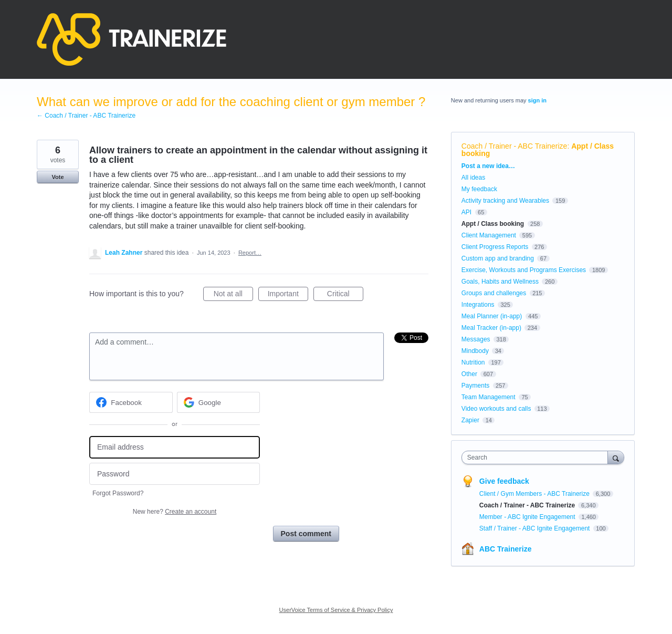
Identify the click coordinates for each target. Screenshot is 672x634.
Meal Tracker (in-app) (491, 328)
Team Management (489, 397)
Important (288, 295)
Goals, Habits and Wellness (500, 282)
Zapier (470, 420)
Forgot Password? (118, 493)
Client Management (489, 235)
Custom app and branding (498, 258)
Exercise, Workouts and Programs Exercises (524, 270)
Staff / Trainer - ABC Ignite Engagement (535, 528)
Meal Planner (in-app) (492, 316)
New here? (175, 512)
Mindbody (475, 351)
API (466, 212)
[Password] (175, 474)
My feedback (479, 189)
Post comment (306, 534)
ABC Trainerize (506, 549)
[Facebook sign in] (131, 402)
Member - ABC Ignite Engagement (528, 517)
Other (469, 374)
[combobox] (537, 458)
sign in (537, 100)
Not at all (233, 295)
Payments (475, 386)
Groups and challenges (494, 293)
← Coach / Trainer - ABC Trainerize (86, 116)
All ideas (473, 178)
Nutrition (473, 362)
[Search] (616, 457)
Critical (345, 295)
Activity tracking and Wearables (505, 201)
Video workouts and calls (496, 409)
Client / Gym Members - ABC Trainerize (535, 494)
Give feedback (504, 481)
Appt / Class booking (493, 224)
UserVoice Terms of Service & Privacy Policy (336, 610)
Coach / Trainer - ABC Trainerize (514, 146)
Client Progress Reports (495, 247)
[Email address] (175, 447)
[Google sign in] (219, 402)
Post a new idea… (488, 166)
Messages (476, 339)
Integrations (478, 305)
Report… (250, 253)
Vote (57, 177)
